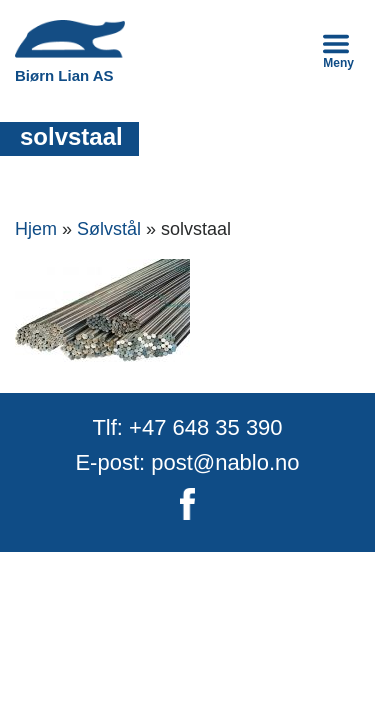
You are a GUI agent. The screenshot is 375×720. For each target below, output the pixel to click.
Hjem (36, 229)
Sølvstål (109, 229)
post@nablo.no (225, 462)
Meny (338, 50)
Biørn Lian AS (70, 52)
